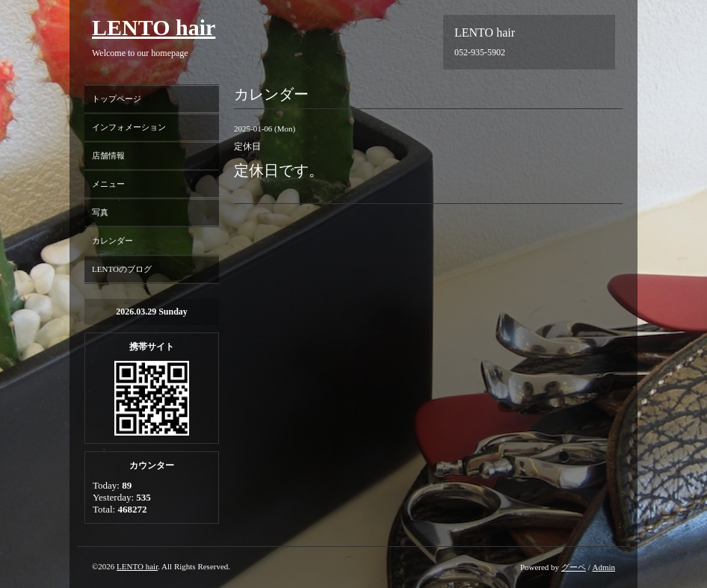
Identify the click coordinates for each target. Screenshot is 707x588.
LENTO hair (154, 27)
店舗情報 (108, 155)
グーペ (574, 567)
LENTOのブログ (122, 269)
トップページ (117, 99)
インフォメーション (129, 127)
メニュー (108, 184)
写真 (100, 212)
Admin (603, 567)
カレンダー (112, 241)
